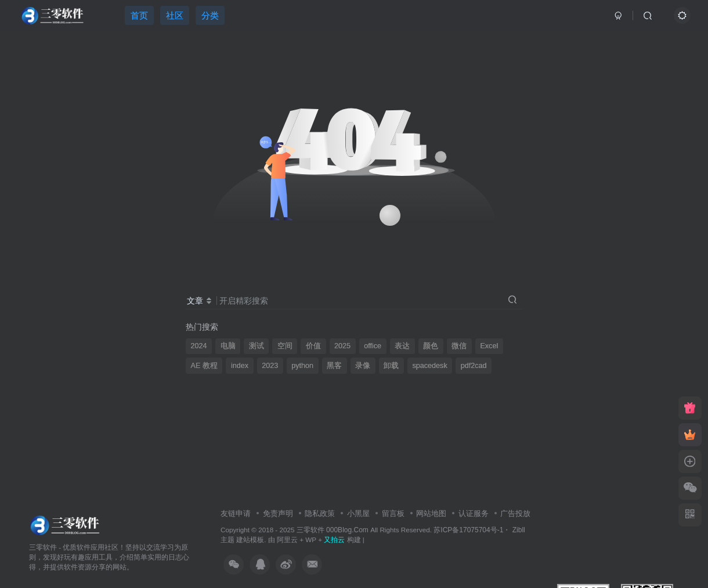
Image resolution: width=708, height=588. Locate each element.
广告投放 (515, 513)
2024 (199, 346)
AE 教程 (204, 366)
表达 (402, 346)
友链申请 (236, 513)
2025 (342, 346)
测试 (257, 346)
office (373, 346)
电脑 (228, 346)
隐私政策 (320, 513)
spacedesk (429, 366)
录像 (363, 366)
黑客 (334, 366)
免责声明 (278, 513)
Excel (489, 346)
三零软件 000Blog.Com (333, 530)
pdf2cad (474, 366)
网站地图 (431, 513)
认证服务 (474, 513)
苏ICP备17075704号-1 (468, 530)
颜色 (431, 346)
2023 (270, 366)
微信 (459, 346)
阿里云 (287, 540)
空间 (285, 346)
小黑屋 (358, 513)
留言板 (393, 513)
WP (311, 540)
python (302, 366)
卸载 (391, 366)
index (240, 366)
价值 (313, 346)
